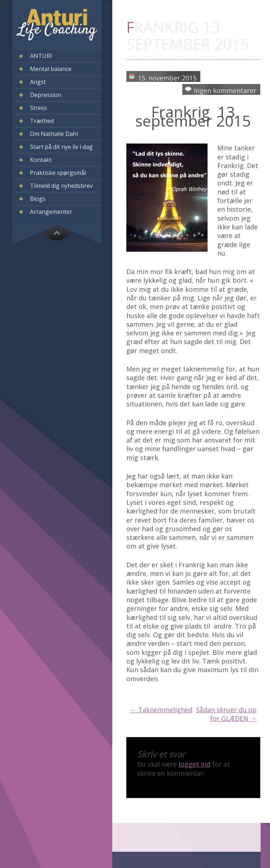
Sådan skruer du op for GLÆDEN (226, 714)
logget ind (195, 764)
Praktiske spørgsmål (58, 173)
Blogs (38, 199)
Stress (38, 108)
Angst (38, 82)
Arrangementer (51, 212)
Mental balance (51, 69)
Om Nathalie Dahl (54, 134)
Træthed (42, 121)
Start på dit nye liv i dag (61, 147)
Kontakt (41, 160)
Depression (46, 95)
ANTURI (41, 56)
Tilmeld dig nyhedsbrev (61, 186)
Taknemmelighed (161, 710)
